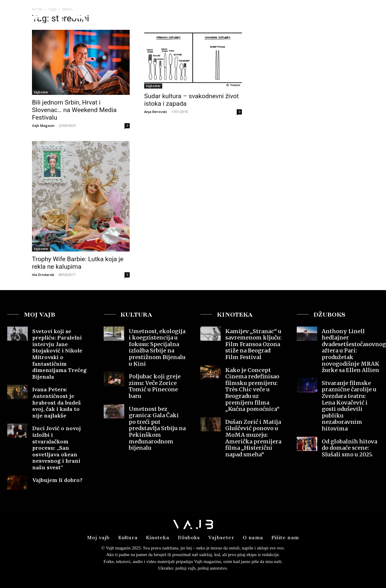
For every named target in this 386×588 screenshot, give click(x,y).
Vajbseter (41, 92)
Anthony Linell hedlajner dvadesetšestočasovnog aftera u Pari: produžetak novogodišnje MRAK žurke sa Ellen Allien (354, 351)
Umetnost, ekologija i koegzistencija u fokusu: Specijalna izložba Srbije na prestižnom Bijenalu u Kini (157, 347)
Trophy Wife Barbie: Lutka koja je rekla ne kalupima (78, 263)
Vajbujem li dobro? (58, 480)
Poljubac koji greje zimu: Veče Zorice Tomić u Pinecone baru (155, 386)
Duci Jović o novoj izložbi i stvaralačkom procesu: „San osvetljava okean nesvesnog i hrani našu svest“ (57, 448)
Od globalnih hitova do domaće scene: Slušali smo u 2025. (350, 448)
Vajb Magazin (43, 125)
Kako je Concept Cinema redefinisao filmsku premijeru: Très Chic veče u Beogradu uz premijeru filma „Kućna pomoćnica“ (252, 390)
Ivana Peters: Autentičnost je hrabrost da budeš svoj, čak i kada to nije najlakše (57, 402)
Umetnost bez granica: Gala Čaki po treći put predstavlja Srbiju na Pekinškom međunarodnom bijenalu (157, 428)
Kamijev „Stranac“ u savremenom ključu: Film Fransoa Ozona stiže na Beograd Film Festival (253, 344)
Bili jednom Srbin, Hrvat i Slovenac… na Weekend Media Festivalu (74, 110)
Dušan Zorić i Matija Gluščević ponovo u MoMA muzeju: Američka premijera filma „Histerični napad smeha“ (253, 438)
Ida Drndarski (43, 275)
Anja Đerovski (155, 112)
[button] (334, 16)
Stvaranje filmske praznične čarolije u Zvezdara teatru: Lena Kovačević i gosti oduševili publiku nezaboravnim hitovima (349, 406)
